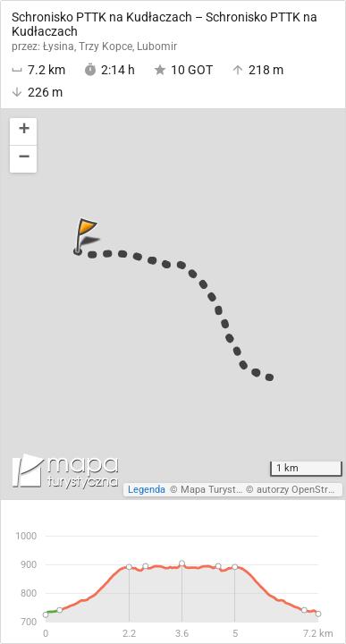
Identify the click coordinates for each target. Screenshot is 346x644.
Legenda (147, 490)
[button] (23, 132)
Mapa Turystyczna (221, 490)
